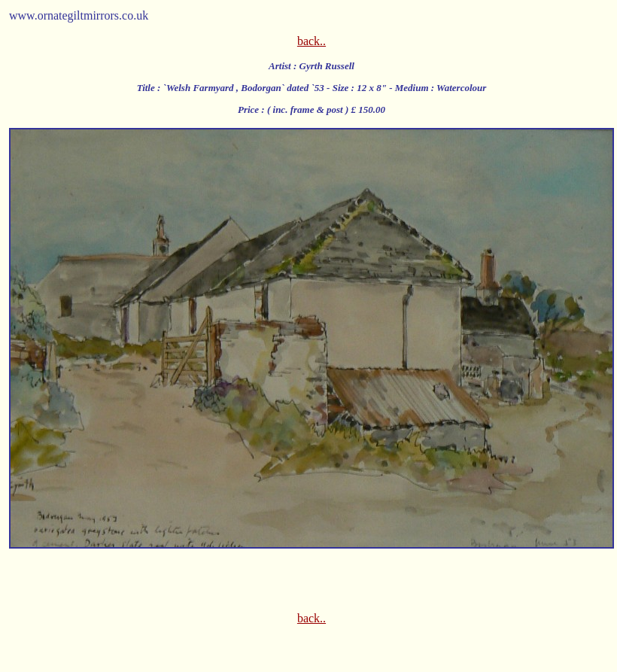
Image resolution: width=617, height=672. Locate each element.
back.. (312, 41)
